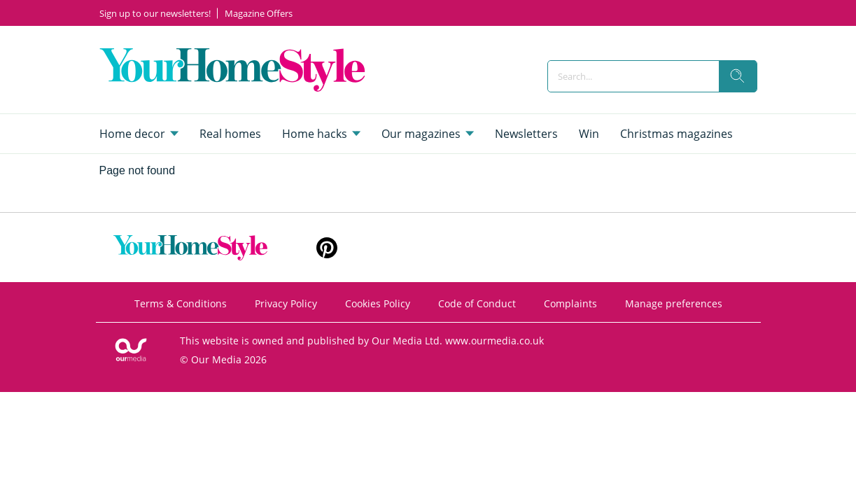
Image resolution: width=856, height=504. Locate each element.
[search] (738, 76)
